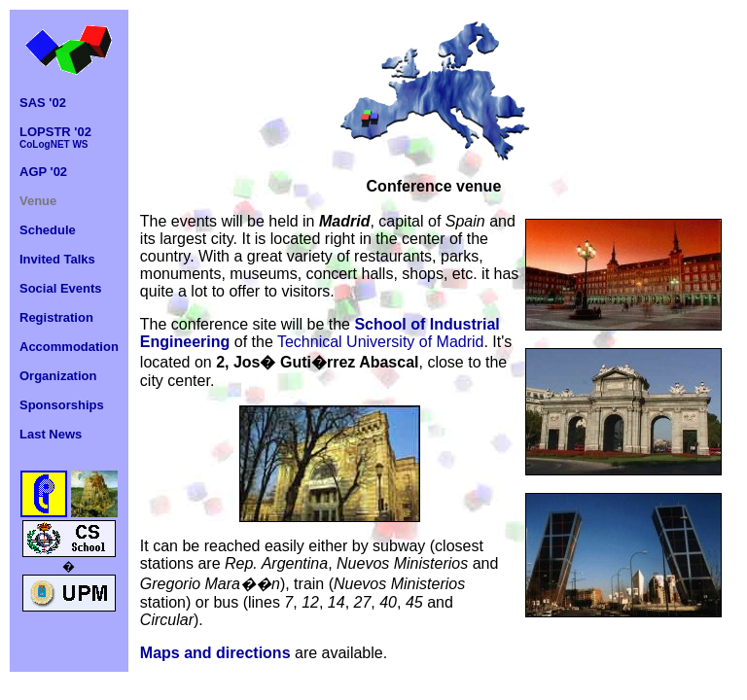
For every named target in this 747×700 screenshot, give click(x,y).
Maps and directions (215, 653)
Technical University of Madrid (381, 342)
